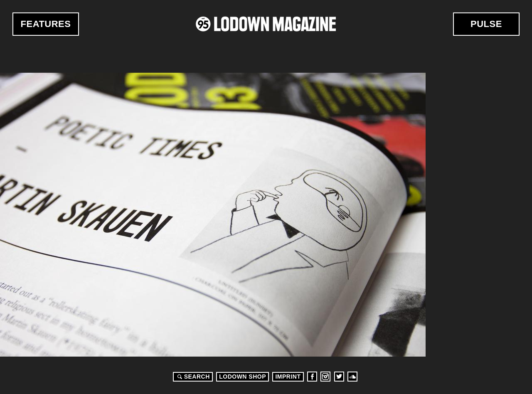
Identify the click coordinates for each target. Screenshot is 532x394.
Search (192, 377)
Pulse (486, 24)
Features (46, 24)
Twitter (339, 377)
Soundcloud (352, 377)
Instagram (325, 377)
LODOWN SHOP (243, 377)
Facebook (312, 377)
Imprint (288, 377)
